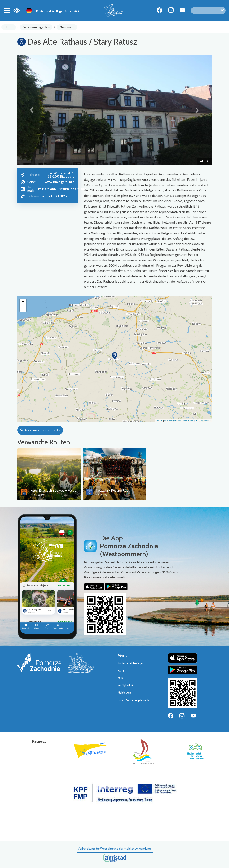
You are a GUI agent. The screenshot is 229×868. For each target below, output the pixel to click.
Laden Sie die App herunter (134, 700)
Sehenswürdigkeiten (36, 27)
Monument (67, 27)
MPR (76, 11)
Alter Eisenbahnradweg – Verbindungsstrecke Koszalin (70, 491)
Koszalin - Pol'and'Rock (113, 491)
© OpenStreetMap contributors (195, 420)
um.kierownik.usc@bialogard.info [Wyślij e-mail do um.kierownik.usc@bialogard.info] (61, 189)
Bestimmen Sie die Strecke (40, 430)
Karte (68, 11)
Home (9, 27)
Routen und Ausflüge (49, 11)
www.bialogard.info (60, 182)
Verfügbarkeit (126, 685)
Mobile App (124, 693)
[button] (32, 110)
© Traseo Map (172, 420)
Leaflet (159, 420)
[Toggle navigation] (7, 10)
